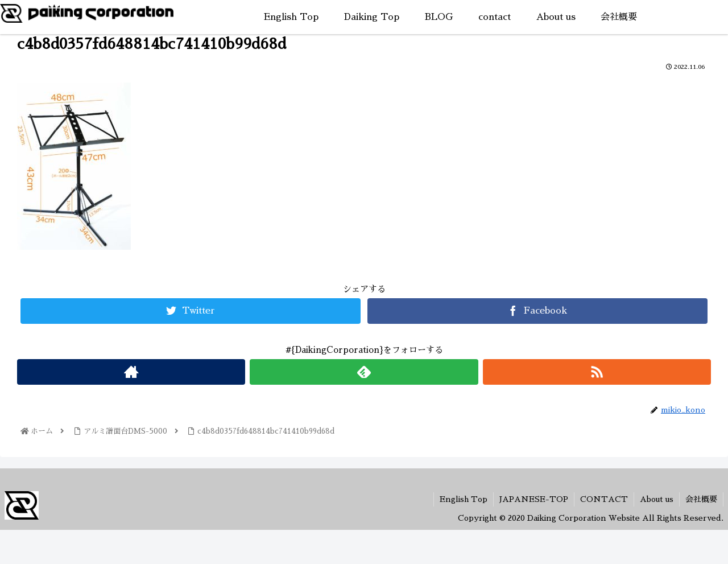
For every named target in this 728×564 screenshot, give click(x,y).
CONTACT (604, 499)
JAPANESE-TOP (534, 499)
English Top (464, 499)
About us (657, 499)
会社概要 (701, 499)
